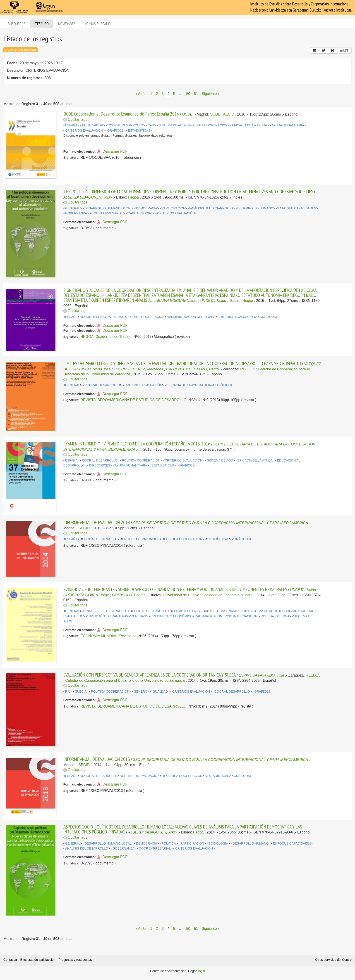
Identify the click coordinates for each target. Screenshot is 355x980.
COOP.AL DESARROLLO (125, 125)
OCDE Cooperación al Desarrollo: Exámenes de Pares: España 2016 (121, 114)
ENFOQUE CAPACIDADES (297, 208)
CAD (151, 125)
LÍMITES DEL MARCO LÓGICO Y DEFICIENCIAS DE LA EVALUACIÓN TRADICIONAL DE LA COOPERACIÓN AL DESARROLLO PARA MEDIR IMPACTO (182, 363)
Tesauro (42, 24)
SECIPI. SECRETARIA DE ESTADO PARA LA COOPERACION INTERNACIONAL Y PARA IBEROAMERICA (220, 523)
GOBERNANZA (76, 213)
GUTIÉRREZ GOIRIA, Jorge (86, 595)
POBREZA (288, 611)
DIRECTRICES (100, 465)
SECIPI (84, 528)
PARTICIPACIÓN (174, 208)
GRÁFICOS (115, 131)
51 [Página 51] (196, 94)
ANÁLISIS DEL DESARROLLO (211, 208)
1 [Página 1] (151, 94)
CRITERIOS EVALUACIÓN (84, 131)
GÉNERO (141, 692)
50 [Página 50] (188, 94)
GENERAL (73, 208)
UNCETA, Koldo (213, 301)
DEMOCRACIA (147, 208)
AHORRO (204, 616)
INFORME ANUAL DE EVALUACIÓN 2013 (97, 759)
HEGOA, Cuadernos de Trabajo (106, 337)
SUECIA (81, 692)
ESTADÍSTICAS (139, 131)
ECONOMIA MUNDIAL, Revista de (108, 636)
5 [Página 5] (174, 94)
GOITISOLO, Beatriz (129, 595)
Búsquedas (17, 24)
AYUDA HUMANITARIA (288, 125)
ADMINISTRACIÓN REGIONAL (191, 317)
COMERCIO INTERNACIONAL (237, 616)
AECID (229, 114)
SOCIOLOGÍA (218, 844)
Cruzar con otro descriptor (20, 50)
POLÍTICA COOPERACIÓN (208, 125)
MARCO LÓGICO (218, 385)
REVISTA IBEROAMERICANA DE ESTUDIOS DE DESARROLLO (133, 400)
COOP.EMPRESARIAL (107, 213)
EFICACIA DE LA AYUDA (250, 125)
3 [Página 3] (163, 94)
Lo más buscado (98, 24)
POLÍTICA (169, 844)
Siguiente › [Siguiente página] (210, 94)
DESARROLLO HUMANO (255, 208)
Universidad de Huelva (181, 595)
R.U (68, 692)
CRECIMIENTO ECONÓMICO (172, 616)
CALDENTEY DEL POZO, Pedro (192, 369)
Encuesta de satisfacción (38, 960)
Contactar (10, 960)
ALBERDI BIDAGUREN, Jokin (88, 197)
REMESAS (138, 616)
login (202, 971)
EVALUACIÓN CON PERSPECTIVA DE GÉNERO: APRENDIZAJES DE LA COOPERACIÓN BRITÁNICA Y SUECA (150, 675)
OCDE (187, 114)
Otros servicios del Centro (333, 960)
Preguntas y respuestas (75, 960)
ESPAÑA (71, 125)
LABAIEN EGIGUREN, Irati (175, 301)
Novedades (67, 24)
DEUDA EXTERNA (276, 616)
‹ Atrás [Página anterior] (141, 94)
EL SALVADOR (92, 125)
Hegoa (133, 197)
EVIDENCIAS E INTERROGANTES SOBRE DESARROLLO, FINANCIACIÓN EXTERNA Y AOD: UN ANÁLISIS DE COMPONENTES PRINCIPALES (175, 589)
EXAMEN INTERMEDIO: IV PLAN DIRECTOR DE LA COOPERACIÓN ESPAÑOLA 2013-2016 (137, 444)
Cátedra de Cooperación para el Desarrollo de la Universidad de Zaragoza (125, 681)
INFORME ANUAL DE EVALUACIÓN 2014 (97, 522)
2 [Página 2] (157, 94)
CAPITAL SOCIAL (140, 213)
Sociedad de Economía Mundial (228, 595)
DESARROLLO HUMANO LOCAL (108, 208)
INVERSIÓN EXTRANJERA (107, 616)
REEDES (248, 369)
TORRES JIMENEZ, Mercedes (138, 369)
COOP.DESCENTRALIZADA (102, 317)
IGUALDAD (160, 692)
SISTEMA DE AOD (172, 125)
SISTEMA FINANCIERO (228, 611)
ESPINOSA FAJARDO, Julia (261, 675)
